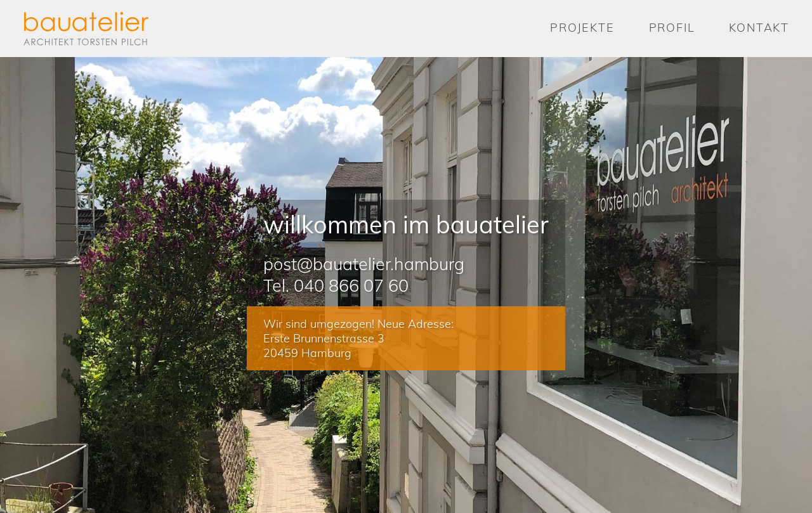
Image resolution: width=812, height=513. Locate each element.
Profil (672, 28)
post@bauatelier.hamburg (364, 264)
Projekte (582, 28)
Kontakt (759, 28)
